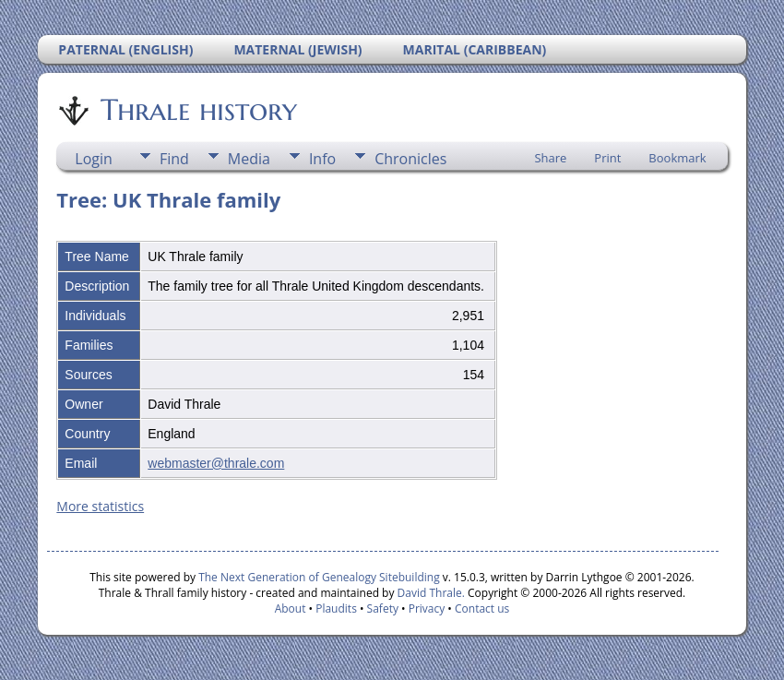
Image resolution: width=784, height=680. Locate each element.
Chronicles (410, 159)
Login (94, 159)
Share (550, 158)
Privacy (427, 608)
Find (174, 159)
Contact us (482, 608)
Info (322, 159)
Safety (383, 608)
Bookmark (677, 158)
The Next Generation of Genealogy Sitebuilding (319, 577)
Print (607, 158)
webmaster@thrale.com (216, 463)
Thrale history (197, 110)
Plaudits (336, 608)
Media (249, 159)
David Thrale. (429, 593)
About (291, 608)
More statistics (100, 506)
